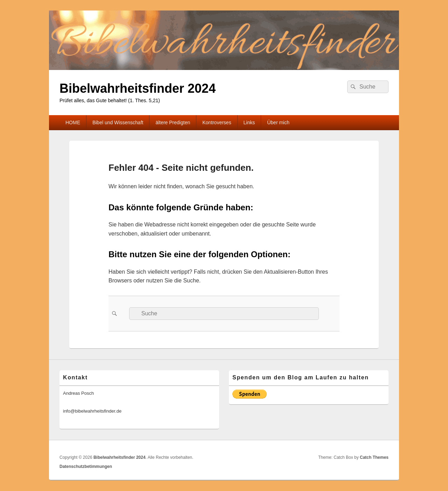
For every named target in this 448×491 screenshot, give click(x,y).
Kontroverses (217, 122)
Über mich (278, 122)
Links (249, 122)
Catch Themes (374, 457)
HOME (73, 122)
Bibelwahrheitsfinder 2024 (138, 88)
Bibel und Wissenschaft (118, 122)
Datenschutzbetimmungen (86, 467)
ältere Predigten (173, 122)
